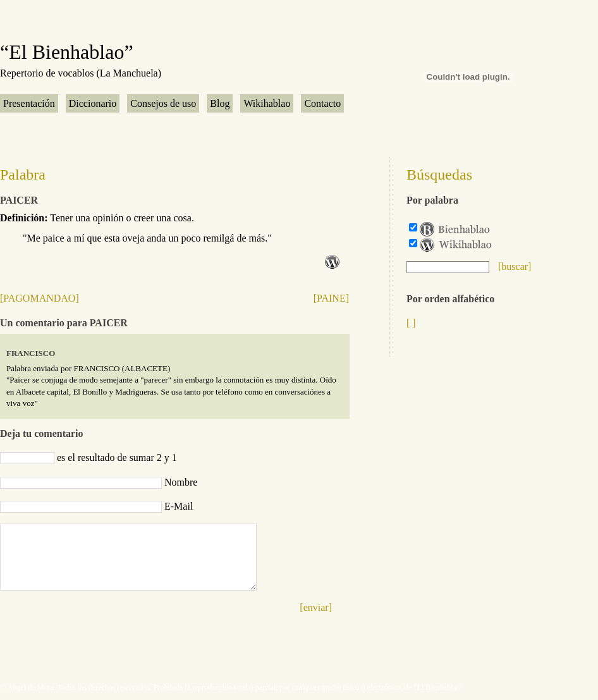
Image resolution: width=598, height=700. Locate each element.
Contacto (322, 103)
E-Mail (179, 506)
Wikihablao (267, 103)
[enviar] (316, 607)
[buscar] (515, 267)
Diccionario (93, 103)
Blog (220, 103)
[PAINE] (331, 298)
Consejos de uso (163, 103)
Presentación (29, 103)
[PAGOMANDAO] (40, 298)
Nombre (181, 482)
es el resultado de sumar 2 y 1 (117, 457)
